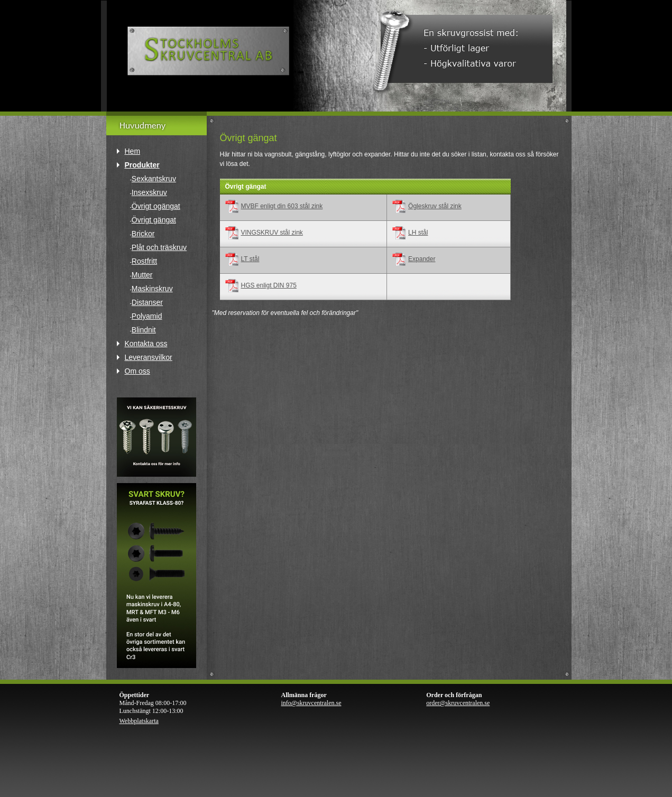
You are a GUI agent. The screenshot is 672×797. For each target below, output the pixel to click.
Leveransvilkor (149, 357)
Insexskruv (149, 192)
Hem (133, 151)
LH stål (418, 233)
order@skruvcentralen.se (458, 703)
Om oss (137, 371)
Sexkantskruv (154, 179)
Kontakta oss (146, 344)
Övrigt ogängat (156, 206)
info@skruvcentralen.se (311, 703)
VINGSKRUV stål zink (272, 233)
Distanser (147, 302)
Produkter (142, 165)
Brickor (143, 234)
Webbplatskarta (139, 721)
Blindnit (144, 330)
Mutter (142, 275)
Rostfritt (144, 261)
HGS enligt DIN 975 (269, 285)
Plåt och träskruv (159, 247)
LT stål (250, 259)
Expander (422, 259)
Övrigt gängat (154, 220)
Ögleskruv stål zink (435, 206)
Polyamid (147, 316)
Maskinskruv (152, 289)
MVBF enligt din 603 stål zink (282, 206)
